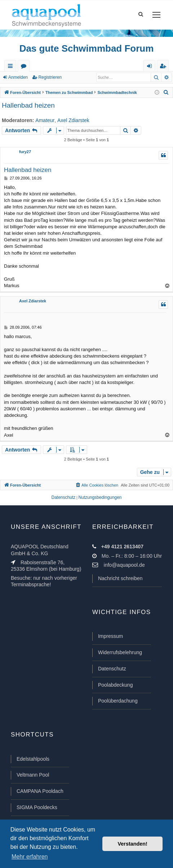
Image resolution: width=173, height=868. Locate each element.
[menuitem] (166, 92)
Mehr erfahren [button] (30, 857)
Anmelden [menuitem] (151, 67)
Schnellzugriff (12, 67)
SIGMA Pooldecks (37, 807)
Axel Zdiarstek (73, 120)
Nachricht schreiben (120, 578)
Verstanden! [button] (133, 844)
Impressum (110, 636)
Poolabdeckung (116, 685)
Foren (25, 67)
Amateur (45, 120)
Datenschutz (112, 669)
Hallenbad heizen (28, 105)
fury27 (25, 152)
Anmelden (18, 77)
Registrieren (50, 77)
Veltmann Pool (33, 775)
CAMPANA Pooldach (40, 791)
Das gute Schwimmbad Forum (87, 48)
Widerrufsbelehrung (120, 652)
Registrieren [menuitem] (164, 67)
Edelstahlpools (33, 759)
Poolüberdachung (118, 701)
